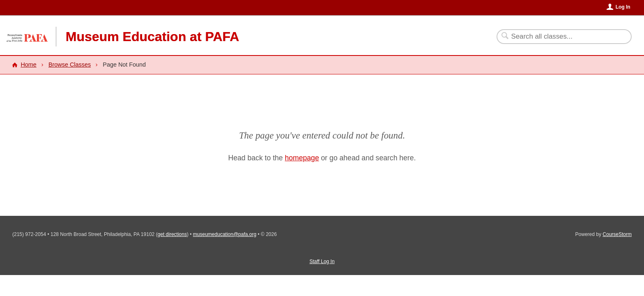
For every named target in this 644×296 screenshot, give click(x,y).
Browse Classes (70, 65)
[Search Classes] (559, 37)
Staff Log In (322, 261)
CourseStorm (617, 234)
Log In (623, 7)
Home (28, 65)
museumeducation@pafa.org (225, 234)
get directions (172, 234)
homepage (302, 158)
